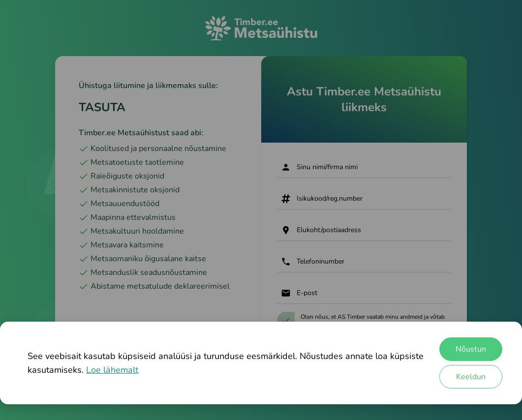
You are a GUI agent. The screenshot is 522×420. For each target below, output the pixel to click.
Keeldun (471, 377)
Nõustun (471, 349)
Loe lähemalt (112, 370)
